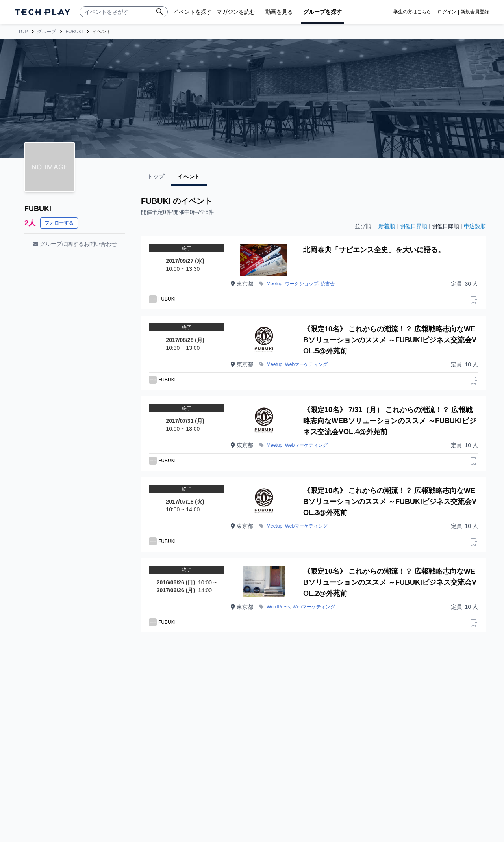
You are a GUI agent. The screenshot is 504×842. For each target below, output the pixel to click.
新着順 (387, 226)
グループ (46, 32)
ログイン (447, 12)
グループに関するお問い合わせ (75, 244)
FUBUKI (74, 32)
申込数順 (475, 226)
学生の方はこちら (412, 12)
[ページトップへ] (43, 12)
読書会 (328, 284)
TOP (23, 32)
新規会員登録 (475, 12)
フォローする (59, 223)
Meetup (274, 284)
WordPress (278, 607)
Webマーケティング (306, 364)
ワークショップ (302, 284)
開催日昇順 (413, 226)
